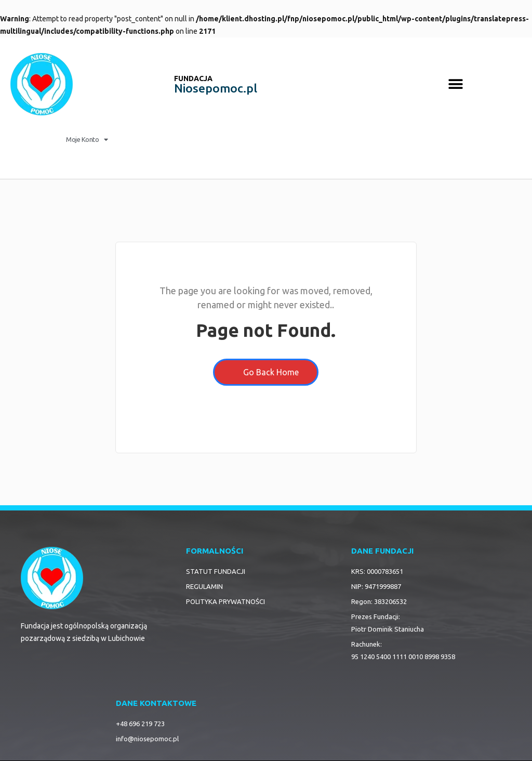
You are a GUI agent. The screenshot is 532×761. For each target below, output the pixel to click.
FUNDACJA (193, 78)
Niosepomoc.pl (216, 88)
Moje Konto (87, 140)
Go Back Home (266, 372)
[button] (455, 84)
